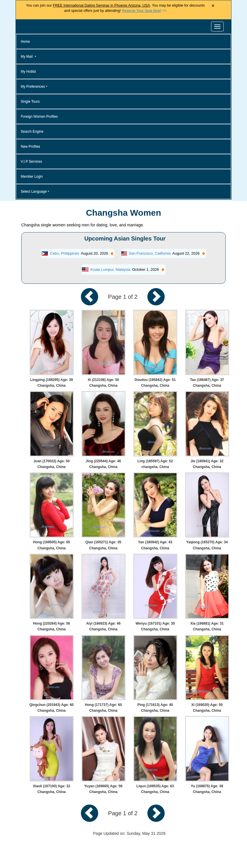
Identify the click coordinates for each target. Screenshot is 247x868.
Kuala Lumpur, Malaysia (110, 269)
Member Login (32, 176)
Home (25, 42)
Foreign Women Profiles (39, 117)
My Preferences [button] (33, 87)
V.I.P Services (31, 161)
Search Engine (32, 131)
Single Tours (30, 102)
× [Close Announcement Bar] (213, 6)
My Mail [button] (27, 57)
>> (144, 11)
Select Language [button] (34, 191)
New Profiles (30, 146)
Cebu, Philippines (65, 253)
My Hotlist (28, 72)
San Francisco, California (150, 253)
